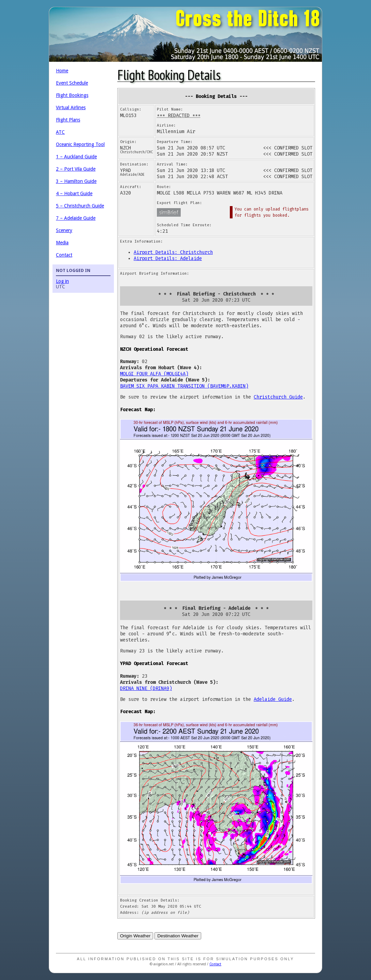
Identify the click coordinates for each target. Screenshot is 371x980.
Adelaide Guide (273, 699)
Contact (64, 255)
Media (62, 243)
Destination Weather (178, 936)
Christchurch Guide (278, 397)
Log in (62, 281)
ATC (60, 132)
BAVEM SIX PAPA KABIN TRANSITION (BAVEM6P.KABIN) (184, 386)
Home (62, 71)
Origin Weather (135, 936)
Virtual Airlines (71, 107)
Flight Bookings (72, 95)
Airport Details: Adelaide (168, 258)
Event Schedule (72, 83)
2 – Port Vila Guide (76, 169)
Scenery (64, 230)
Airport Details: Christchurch (173, 252)
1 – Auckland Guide (76, 157)
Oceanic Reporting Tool (80, 144)
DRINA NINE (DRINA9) (146, 688)
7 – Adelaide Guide (76, 218)
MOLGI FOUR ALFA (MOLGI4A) (154, 374)
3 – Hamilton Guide (76, 181)
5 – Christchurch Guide (80, 206)
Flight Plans (68, 120)
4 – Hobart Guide (74, 193)
